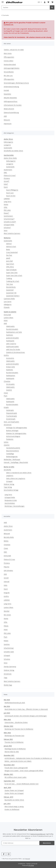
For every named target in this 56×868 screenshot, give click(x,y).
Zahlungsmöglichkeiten (12, 68)
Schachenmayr (9, 648)
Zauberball (10, 290)
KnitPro (6, 355)
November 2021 (9, 765)
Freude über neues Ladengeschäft (16, 768)
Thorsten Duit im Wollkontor (14, 742)
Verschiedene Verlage (11, 490)
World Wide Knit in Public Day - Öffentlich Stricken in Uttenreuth (26, 709)
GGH (5, 574)
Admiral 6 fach (11, 247)
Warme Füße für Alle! (12, 752)
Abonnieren (47, 843)
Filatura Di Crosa (9, 559)
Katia (6, 585)
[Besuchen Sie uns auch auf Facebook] (4, 854)
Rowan (6, 641)
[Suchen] (26, 7)
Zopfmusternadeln (12, 347)
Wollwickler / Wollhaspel (12, 459)
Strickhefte (7, 470)
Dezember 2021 (9, 755)
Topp (6, 678)
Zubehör (9, 390)
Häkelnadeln (10, 326)
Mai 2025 (7, 700)
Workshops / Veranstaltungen (15, 506)
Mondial (7, 611)
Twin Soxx (10, 284)
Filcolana (7, 178)
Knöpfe (6, 407)
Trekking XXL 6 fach (13, 281)
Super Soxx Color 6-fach (14, 275)
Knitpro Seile (11, 367)
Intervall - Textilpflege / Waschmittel (16, 462)
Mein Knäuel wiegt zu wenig (14, 806)
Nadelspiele (10, 341)
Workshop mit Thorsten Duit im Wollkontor (19, 729)
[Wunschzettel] (48, 2)
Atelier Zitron (8, 526)
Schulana (7, 659)
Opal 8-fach (10, 264)
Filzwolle (7, 307)
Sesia (6, 230)
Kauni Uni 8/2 (11, 196)
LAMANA (7, 199)
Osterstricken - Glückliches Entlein (16, 722)
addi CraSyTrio (11, 344)
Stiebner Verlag (9, 484)
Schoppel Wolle (9, 225)
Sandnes (7, 644)
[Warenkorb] (52, 2)
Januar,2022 (8, 746)
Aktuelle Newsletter (10, 98)
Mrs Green (7, 615)
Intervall (7, 582)
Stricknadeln (10, 384)
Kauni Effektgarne (12, 190)
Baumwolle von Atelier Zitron (14, 800)
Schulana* (7, 228)
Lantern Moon (9, 318)
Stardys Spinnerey (10, 666)
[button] (45, 2)
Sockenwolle (8, 148)
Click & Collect (9, 61)
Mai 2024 (7, 706)
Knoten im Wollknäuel (12, 809)
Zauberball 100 (11, 293)
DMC (5, 173)
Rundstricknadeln (12, 329)
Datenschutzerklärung (11, 112)
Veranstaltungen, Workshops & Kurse (16, 83)
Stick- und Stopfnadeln (11, 422)
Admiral (9, 244)
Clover (6, 393)
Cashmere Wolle (9, 299)
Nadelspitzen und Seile (14, 332)
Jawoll (8, 258)
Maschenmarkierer (13, 451)
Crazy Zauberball (12, 252)
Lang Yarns (8, 202)
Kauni (6, 187)
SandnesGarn (8, 216)
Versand (28, 859)
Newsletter (7, 94)
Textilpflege (10, 454)
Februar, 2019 (8, 797)
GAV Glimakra (8, 570)
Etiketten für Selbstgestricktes (16, 433)
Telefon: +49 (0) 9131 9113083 (14, 50)
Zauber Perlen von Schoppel (14, 793)
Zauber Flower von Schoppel (14, 790)
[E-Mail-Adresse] (21, 843)
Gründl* (7, 181)
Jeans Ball (9, 261)
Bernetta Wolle (9, 537)
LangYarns (10, 476)
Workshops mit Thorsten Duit (14, 736)
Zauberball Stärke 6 (13, 296)
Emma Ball (7, 315)
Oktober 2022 (8, 726)
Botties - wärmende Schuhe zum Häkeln (18, 761)
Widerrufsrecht (9, 109)
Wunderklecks (11, 287)
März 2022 (7, 733)
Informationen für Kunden (13, 105)
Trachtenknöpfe (12, 416)
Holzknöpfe (10, 410)
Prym (6, 396)
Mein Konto (8, 53)
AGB (5, 116)
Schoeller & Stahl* (10, 222)
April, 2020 (7, 787)
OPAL (6, 207)
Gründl (6, 578)
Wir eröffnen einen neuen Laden (16, 777)
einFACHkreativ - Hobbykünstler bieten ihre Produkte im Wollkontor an (28, 758)
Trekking (9, 278)
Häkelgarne (8, 304)
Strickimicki (8, 425)
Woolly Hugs (8, 685)
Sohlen (6, 442)
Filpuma (7, 567)
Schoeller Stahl (9, 652)
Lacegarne (7, 145)
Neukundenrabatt (10, 64)
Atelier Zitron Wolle (10, 158)
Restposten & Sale (11, 500)
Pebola (6, 626)
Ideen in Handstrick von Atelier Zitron (19, 473)
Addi (5, 323)
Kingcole (7, 593)
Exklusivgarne (8, 142)
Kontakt (6, 90)
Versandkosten (9, 72)
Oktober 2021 (8, 774)
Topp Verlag (8, 487)
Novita (6, 204)
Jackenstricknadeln (13, 338)
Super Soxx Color (12, 273)
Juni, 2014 (7, 804)
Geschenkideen (10, 503)
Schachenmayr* (9, 219)
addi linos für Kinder (13, 349)
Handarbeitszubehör (13, 448)
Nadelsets (10, 335)
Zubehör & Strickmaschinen (16, 352)
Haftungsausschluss (11, 101)
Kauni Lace (10, 193)
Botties (6, 541)
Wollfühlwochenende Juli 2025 (15, 703)
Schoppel (9, 481)
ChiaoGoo (7, 381)
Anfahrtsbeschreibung (11, 87)
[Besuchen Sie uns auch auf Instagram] (9, 854)
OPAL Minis (10, 267)
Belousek (7, 534)
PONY (6, 320)
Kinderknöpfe (11, 419)
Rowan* (6, 213)
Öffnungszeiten (9, 57)
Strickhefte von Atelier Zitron (13, 151)
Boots (8, 249)
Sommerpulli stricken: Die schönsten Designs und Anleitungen (26, 716)
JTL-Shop (31, 865)
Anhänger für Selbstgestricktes (17, 428)
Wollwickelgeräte (12, 457)
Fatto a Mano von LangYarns (16, 478)
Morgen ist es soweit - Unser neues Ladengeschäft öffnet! (24, 771)
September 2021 (9, 781)
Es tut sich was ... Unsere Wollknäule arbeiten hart (22, 784)
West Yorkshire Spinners (12, 233)
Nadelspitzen (11, 376)
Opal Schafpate (11, 270)
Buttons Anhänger (12, 431)
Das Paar (9, 255)
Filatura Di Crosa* (10, 175)
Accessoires (10, 358)
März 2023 (7, 720)
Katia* (6, 184)
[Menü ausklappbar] (3, 1)
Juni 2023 (7, 713)
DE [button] (39, 2)
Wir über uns (8, 76)
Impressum (8, 124)
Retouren (7, 120)
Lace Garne (8, 302)
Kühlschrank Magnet (13, 436)
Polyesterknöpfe (12, 413)
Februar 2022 (8, 739)
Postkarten (10, 439)
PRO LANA (7, 210)
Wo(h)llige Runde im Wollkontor (15, 749)
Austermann (8, 170)
